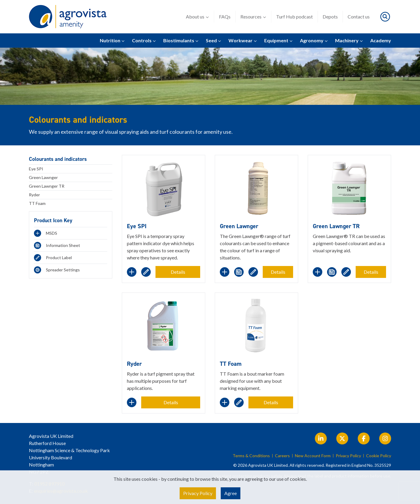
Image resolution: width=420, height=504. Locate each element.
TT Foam (37, 203)
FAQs (225, 17)
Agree (231, 493)
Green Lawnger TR (47, 186)
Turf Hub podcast (294, 17)
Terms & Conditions (251, 456)
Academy (381, 40)
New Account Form (313, 456)
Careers (282, 456)
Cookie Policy (379, 456)
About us (197, 17)
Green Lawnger (43, 177)
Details (178, 272)
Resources (253, 17)
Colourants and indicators (58, 159)
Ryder (34, 195)
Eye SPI (36, 169)
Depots (330, 17)
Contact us (359, 17)
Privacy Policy (348, 456)
